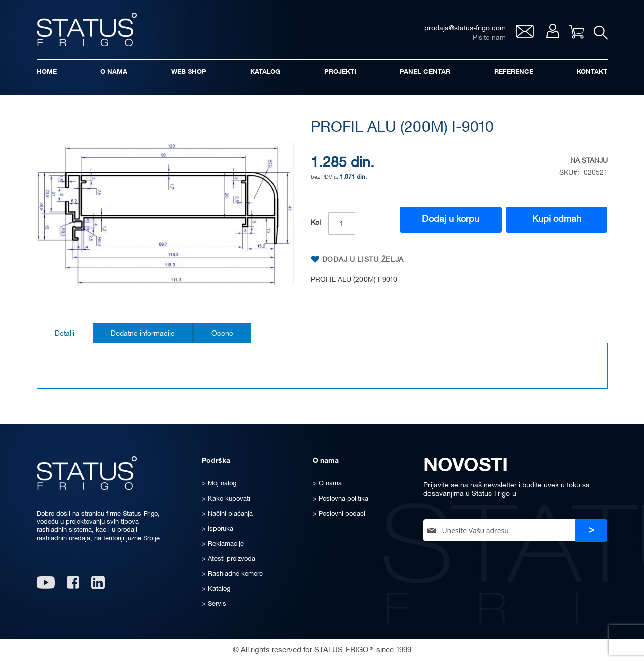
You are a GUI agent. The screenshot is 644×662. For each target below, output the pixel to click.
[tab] (64, 333)
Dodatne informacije (143, 334)
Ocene (222, 334)
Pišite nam (489, 38)
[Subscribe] (591, 530)
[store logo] (87, 29)
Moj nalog (553, 31)
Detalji (64, 334)
